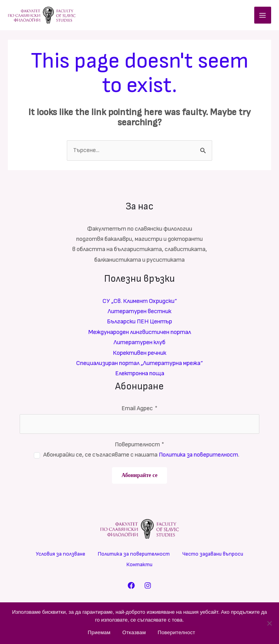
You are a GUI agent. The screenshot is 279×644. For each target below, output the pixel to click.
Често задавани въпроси (213, 555)
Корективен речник (139, 354)
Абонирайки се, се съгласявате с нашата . (141, 456)
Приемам (99, 632)
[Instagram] (148, 586)
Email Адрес (139, 410)
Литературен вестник (139, 313)
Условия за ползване (61, 555)
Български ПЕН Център (139, 323)
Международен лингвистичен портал (140, 333)
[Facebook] (131, 586)
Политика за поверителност (198, 456)
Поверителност (140, 446)
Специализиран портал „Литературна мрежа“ (139, 364)
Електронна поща (140, 375)
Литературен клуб (139, 344)
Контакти (139, 565)
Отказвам (134, 632)
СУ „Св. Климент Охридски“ (140, 302)
